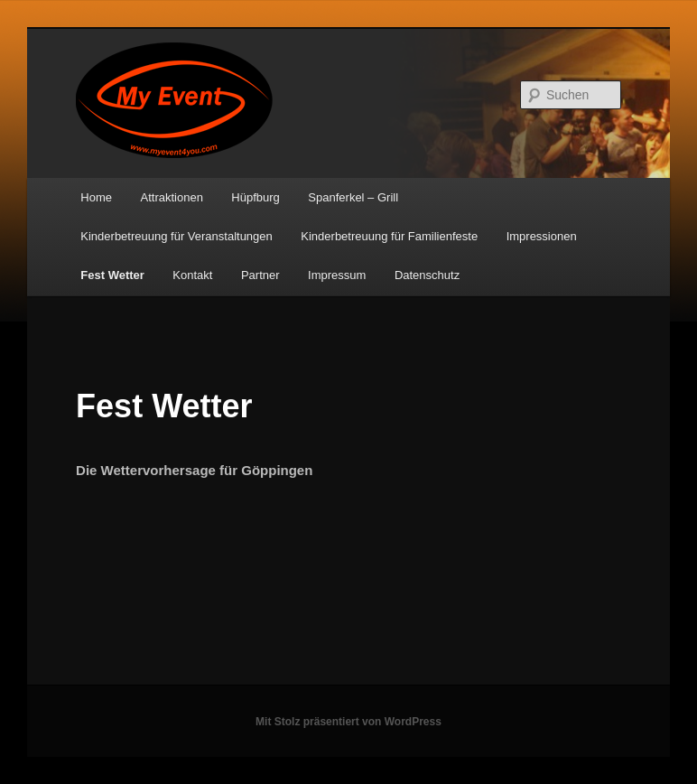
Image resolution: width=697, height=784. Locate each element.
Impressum (337, 275)
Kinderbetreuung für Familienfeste (389, 236)
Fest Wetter (112, 275)
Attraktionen (171, 197)
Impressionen (542, 236)
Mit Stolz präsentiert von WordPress (348, 722)
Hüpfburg (255, 197)
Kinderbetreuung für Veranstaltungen (177, 236)
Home (96, 197)
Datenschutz (427, 275)
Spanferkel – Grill (353, 197)
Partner (260, 275)
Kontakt (192, 275)
